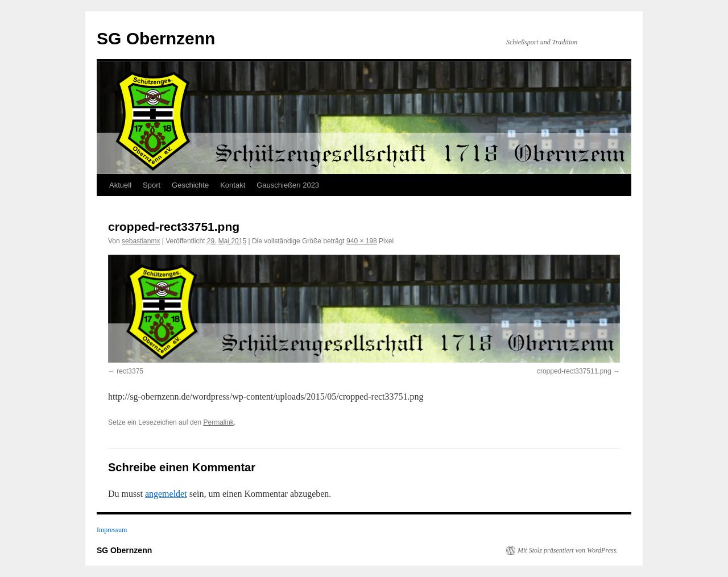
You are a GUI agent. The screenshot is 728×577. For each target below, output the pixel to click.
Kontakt (233, 185)
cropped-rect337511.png (574, 371)
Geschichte (190, 185)
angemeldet (166, 494)
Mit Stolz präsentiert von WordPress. (568, 550)
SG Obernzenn (156, 38)
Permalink (218, 422)
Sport (152, 185)
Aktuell (120, 185)
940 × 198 (362, 241)
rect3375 (130, 371)
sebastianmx (141, 241)
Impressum (112, 530)
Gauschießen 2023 (288, 185)
